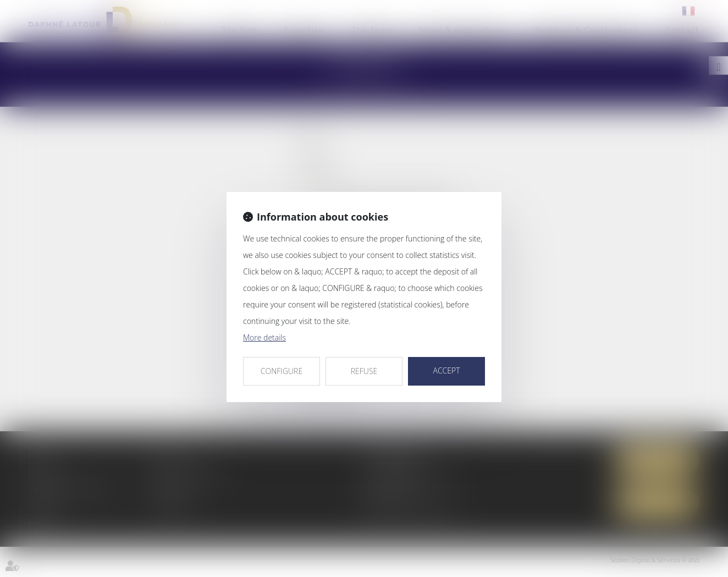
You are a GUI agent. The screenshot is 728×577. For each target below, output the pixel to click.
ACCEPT (446, 370)
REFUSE (364, 371)
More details (264, 337)
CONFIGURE (282, 371)
